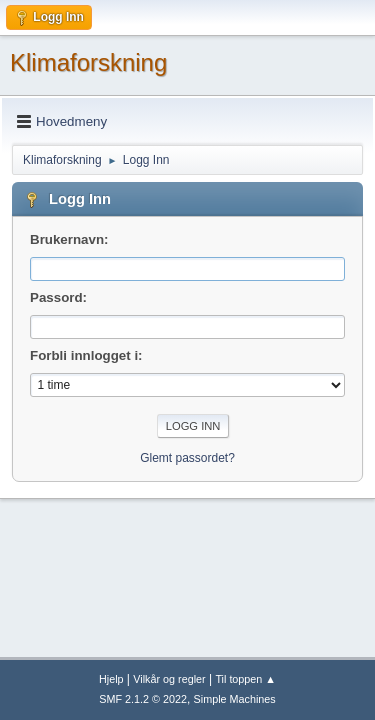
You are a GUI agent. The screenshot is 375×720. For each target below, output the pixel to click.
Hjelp (111, 679)
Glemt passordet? (187, 458)
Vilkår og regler (169, 679)
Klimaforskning (88, 62)
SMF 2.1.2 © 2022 (143, 699)
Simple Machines (235, 699)
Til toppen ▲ (245, 679)
